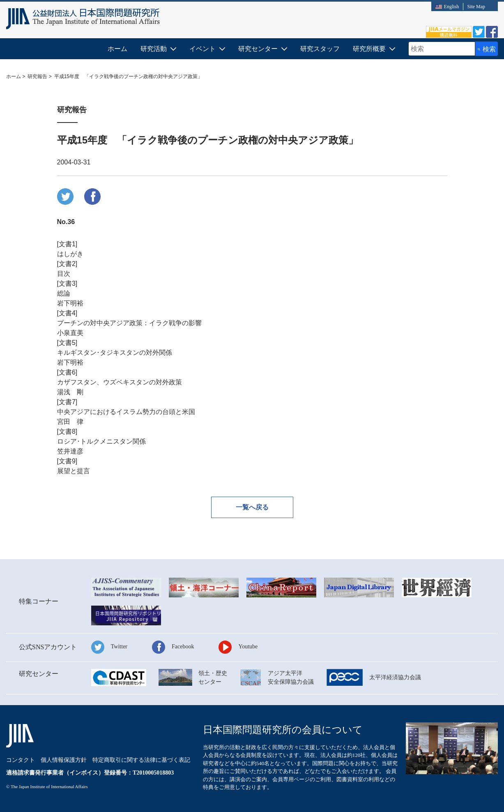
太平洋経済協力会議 (395, 677)
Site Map (476, 7)
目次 (64, 274)
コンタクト (21, 760)
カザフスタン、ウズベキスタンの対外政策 (120, 382)
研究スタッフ (320, 49)
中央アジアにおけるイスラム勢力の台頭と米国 (126, 412)
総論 (64, 293)
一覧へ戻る (252, 507)
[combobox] (442, 49)
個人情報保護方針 (64, 760)
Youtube (248, 647)
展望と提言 (74, 471)
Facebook (183, 647)
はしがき (70, 254)
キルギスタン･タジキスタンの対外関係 (115, 353)
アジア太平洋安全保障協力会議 (291, 678)
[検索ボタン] (487, 49)
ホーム (117, 49)
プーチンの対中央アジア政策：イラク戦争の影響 (129, 323)
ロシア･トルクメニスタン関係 (101, 441)
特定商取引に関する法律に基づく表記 (141, 760)
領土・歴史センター (213, 678)
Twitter (119, 647)
